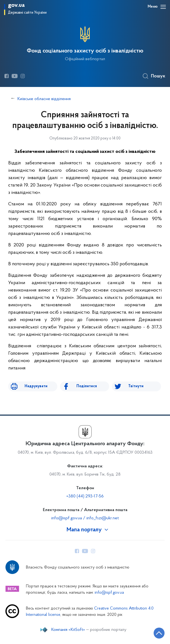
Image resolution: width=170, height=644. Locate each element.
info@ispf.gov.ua (109, 593)
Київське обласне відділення (44, 99)
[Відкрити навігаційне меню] (163, 7)
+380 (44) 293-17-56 (85, 496)
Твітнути (136, 386)
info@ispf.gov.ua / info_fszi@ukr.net (85, 518)
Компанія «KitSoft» (68, 630)
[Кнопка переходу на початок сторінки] (159, 633)
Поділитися (87, 386)
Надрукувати (36, 386)
